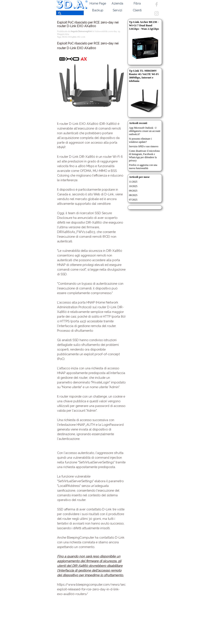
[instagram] (157, 13)
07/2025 (133, 200)
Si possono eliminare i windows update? (140, 140)
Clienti (137, 10)
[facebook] (157, 4)
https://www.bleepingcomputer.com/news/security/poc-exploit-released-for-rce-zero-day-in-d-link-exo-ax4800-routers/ (99, 589)
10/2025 (133, 186)
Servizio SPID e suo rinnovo (144, 146)
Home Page (98, 3)
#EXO (65, 37)
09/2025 (133, 191)
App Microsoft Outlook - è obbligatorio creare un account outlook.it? (145, 131)
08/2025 (133, 195)
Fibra (137, 3)
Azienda (117, 3)
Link (83, 37)
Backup (98, 10)
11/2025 (133, 182)
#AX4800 (72, 37)
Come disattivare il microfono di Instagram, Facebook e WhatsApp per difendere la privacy (144, 156)
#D (79, 37)
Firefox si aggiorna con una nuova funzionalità (143, 167)
